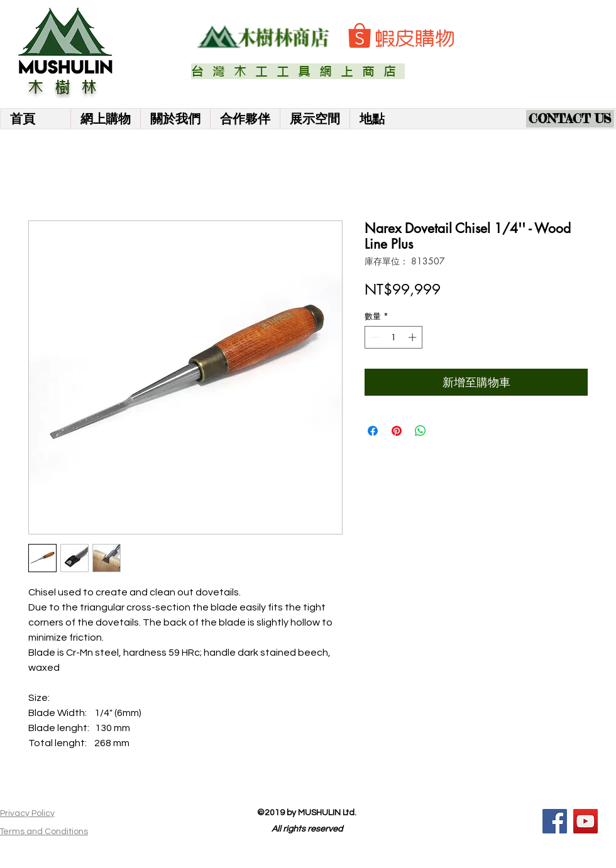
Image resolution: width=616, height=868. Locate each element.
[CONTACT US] (570, 119)
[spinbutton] (394, 337)
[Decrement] (374, 337)
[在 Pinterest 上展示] (397, 431)
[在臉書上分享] (373, 431)
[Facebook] (555, 821)
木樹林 (68, 87)
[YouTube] (586, 821)
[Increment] (414, 337)
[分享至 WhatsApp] (421, 431)
